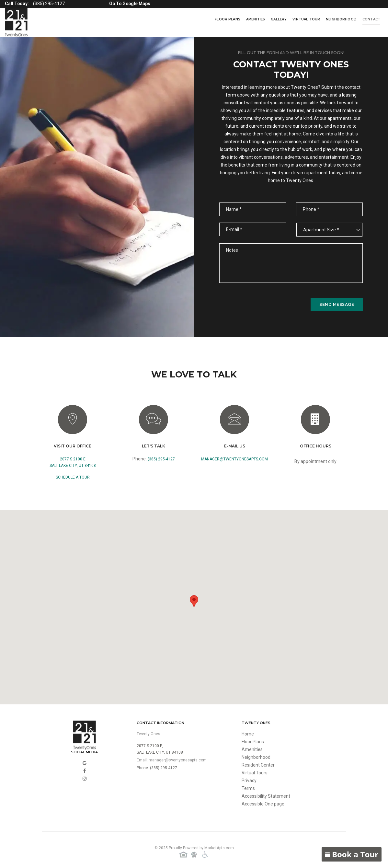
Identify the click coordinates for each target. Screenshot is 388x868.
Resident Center (258, 765)
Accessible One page (263, 804)
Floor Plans (228, 19)
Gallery (279, 19)
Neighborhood (341, 19)
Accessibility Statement (266, 796)
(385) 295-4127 (161, 459)
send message (337, 304)
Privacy (249, 781)
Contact (371, 19)
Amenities (256, 19)
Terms (248, 788)
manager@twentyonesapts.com (234, 459)
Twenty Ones (148, 734)
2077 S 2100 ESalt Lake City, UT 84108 (73, 462)
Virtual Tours (255, 773)
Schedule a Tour (73, 477)
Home (248, 734)
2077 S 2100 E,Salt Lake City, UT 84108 (160, 749)
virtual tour (306, 19)
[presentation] (268, 304)
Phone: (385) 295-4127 (157, 768)
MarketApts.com (219, 848)
